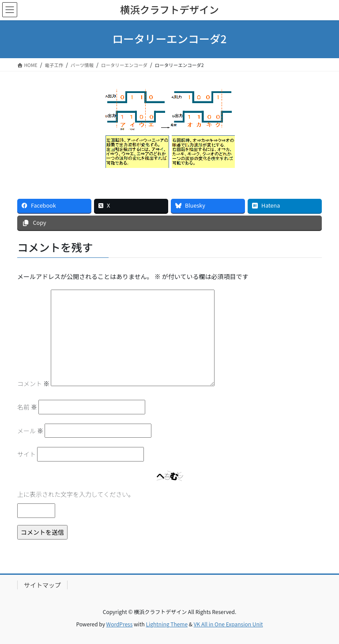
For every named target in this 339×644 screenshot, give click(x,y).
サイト (26, 454)
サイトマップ (42, 585)
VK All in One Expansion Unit (228, 624)
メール (30, 431)
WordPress (120, 624)
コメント (33, 383)
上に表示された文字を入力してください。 (76, 494)
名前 (27, 407)
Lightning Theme (167, 624)
